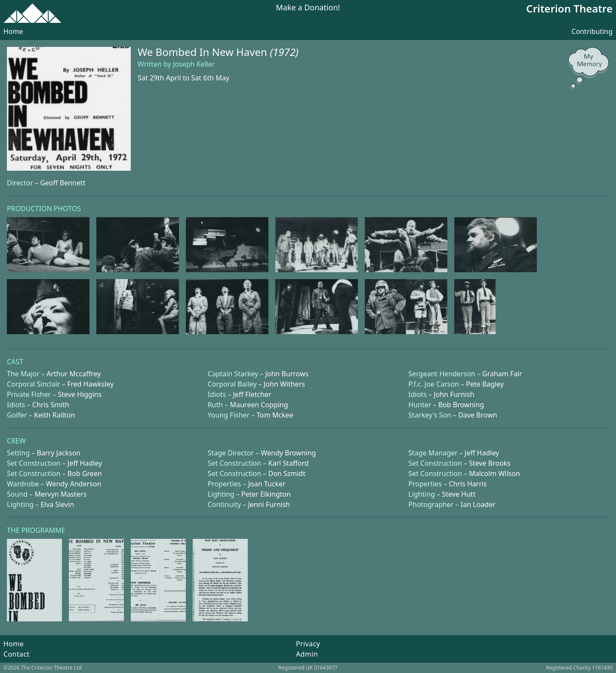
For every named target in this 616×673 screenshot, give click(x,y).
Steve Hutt (459, 494)
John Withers (284, 384)
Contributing (592, 31)
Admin (307, 654)
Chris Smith (51, 405)
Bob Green (85, 473)
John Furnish (454, 394)
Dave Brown (477, 415)
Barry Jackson (59, 453)
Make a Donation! (308, 8)
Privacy (308, 644)
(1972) (284, 52)
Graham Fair (502, 374)
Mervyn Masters (60, 494)
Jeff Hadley (482, 453)
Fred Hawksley (90, 384)
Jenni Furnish (269, 504)
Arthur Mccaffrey (74, 374)
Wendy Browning (288, 453)
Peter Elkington (266, 494)
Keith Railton (54, 415)
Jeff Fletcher (252, 394)
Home (13, 31)
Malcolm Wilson (494, 473)
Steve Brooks (490, 463)
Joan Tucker (267, 484)
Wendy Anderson (74, 484)
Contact (17, 654)
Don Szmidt (287, 473)
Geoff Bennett (63, 183)
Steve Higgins (80, 394)
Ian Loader (478, 504)
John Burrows (287, 374)
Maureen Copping (259, 405)
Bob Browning (461, 405)
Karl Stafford (289, 463)
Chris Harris (468, 484)
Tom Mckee (275, 415)
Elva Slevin (57, 504)
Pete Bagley (485, 384)
